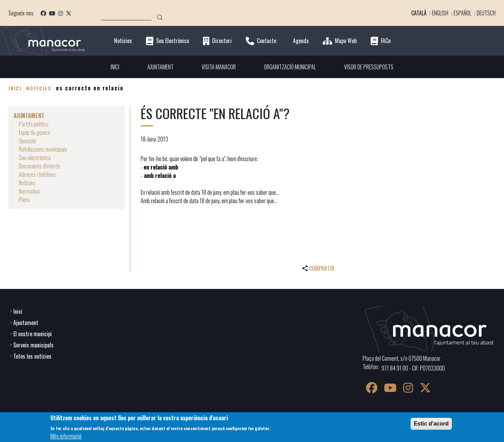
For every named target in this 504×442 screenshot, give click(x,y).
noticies (39, 88)
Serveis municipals (33, 345)
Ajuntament (26, 323)
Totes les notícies (32, 356)
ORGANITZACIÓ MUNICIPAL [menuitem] (290, 67)
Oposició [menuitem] (27, 141)
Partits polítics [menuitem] (34, 124)
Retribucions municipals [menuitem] (43, 149)
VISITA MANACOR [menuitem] (219, 67)
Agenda (301, 41)
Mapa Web (346, 41)
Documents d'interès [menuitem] (40, 166)
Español (463, 13)
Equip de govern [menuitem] (35, 132)
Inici (15, 88)
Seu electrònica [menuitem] (35, 158)
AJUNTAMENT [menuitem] (160, 67)
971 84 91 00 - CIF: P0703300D (413, 368)
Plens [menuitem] (24, 200)
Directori (222, 41)
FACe (386, 41)
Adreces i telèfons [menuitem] (37, 174)
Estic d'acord (431, 425)
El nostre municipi (33, 334)
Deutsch (486, 13)
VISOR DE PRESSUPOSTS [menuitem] (369, 67)
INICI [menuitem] (115, 67)
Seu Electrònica (173, 41)
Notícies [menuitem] (27, 183)
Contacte (267, 41)
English (440, 13)
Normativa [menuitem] (29, 191)
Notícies (123, 41)
